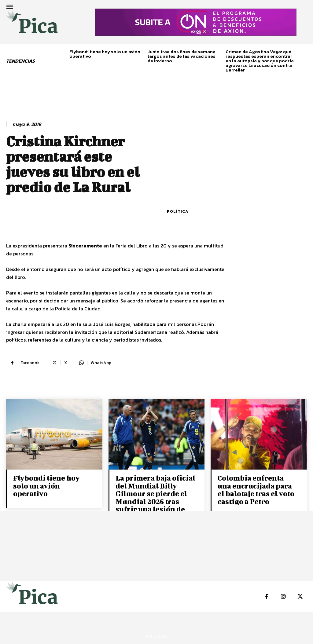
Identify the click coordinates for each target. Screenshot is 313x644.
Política (178, 211)
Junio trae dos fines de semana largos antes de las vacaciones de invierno (182, 56)
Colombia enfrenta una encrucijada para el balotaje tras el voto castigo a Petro (257, 489)
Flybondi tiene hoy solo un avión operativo (105, 54)
